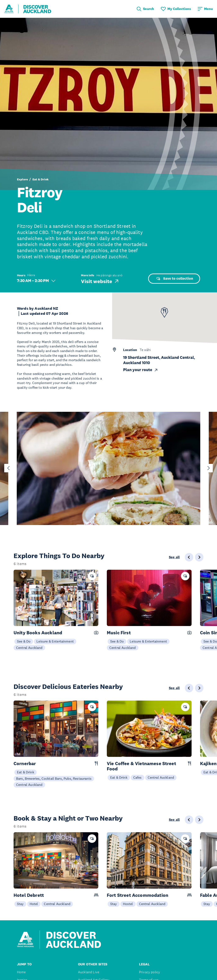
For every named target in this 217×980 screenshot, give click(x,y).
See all (174, 557)
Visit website (100, 281)
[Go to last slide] (8, 468)
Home (21, 972)
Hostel (128, 904)
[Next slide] (209, 468)
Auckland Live (89, 972)
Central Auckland (29, 648)
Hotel (34, 904)
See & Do (24, 641)
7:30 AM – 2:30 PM (36, 281)
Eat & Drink (40, 179)
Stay (20, 904)
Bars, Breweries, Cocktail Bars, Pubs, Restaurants (54, 778)
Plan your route (141, 370)
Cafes (138, 777)
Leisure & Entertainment (55, 641)
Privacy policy (150, 972)
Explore (22, 179)
